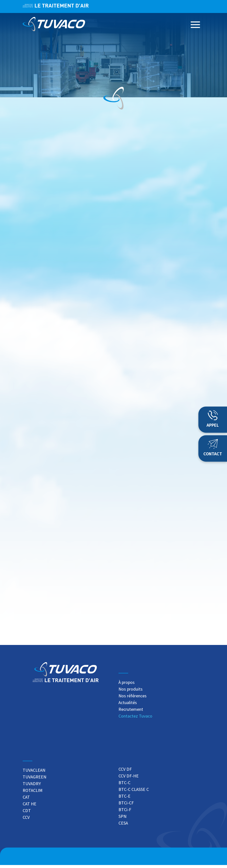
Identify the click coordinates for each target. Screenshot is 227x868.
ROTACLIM (33, 793)
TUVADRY (32, 787)
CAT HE (29, 807)
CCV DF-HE (129, 779)
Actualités (128, 706)
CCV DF (125, 772)
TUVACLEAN (34, 773)
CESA (123, 826)
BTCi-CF (126, 806)
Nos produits (131, 692)
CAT (26, 800)
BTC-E (124, 799)
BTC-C (124, 786)
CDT (27, 814)
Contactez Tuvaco (135, 719)
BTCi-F (125, 813)
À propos (127, 686)
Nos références (133, 699)
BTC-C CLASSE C (134, 793)
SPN (122, 820)
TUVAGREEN (34, 780)
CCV (26, 820)
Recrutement (131, 713)
